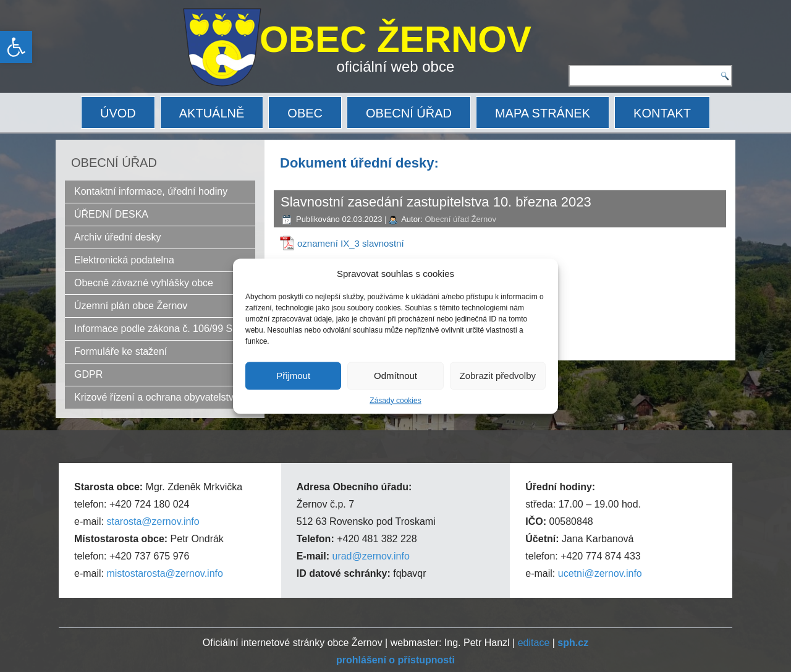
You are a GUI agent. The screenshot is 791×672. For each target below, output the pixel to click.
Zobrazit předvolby (498, 376)
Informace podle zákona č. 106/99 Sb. (158, 329)
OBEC (305, 113)
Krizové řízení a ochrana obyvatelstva (157, 397)
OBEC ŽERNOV (395, 39)
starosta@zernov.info (153, 521)
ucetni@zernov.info (600, 573)
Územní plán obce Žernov (131, 306)
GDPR (88, 374)
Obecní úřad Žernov (460, 219)
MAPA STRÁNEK (543, 113)
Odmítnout (395, 376)
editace (534, 643)
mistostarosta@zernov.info (164, 573)
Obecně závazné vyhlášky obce (144, 283)
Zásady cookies (395, 400)
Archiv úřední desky (118, 237)
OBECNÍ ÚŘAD (409, 113)
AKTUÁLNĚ (212, 113)
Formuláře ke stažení (121, 351)
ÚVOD (118, 113)
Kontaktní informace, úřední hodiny (151, 191)
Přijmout (293, 376)
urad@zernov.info (370, 556)
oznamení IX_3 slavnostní (351, 243)
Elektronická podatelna (124, 260)
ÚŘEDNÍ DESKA (111, 214)
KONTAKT (662, 113)
